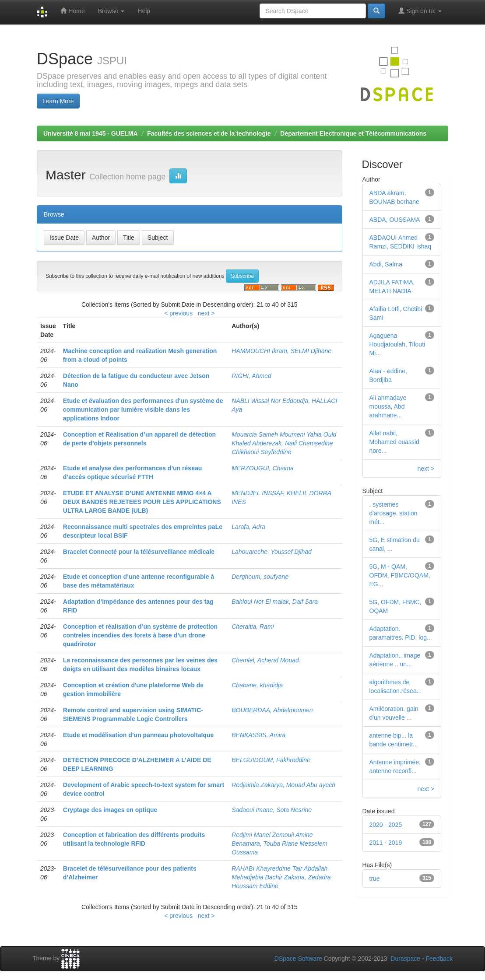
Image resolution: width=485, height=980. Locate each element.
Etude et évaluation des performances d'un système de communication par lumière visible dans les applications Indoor (143, 409)
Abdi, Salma (386, 264)
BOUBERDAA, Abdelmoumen (272, 710)
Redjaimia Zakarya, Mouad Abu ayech (283, 785)
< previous (178, 313)
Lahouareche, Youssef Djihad (272, 552)
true (375, 878)
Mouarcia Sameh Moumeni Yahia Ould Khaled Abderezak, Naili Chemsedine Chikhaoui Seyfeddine (284, 443)
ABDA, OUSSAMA (395, 220)
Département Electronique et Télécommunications (353, 133)
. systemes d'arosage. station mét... (394, 513)
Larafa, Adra (248, 527)
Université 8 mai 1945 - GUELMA (91, 133)
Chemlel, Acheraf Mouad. (266, 660)
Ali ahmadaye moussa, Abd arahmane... (388, 406)
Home (72, 11)
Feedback (439, 959)
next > (206, 313)
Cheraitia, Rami (253, 626)
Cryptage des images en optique (110, 810)
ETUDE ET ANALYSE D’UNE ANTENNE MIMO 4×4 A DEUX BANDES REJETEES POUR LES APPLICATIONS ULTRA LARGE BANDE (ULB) (142, 502)
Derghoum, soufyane (260, 577)
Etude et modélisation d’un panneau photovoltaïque (139, 735)
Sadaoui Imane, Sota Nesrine (272, 810)
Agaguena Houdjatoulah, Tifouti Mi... (397, 344)
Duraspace (405, 959)
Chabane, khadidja (257, 685)
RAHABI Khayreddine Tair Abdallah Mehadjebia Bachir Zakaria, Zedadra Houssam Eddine (281, 877)
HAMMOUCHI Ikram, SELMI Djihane (281, 351)
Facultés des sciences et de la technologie (209, 133)
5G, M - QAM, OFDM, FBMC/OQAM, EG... (400, 575)
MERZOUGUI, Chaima (263, 468)
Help (144, 11)
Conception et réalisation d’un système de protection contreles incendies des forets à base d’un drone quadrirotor (140, 635)
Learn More (58, 101)
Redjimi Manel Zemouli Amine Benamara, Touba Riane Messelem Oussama (279, 843)
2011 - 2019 (386, 843)
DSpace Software (298, 959)
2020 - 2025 (386, 825)
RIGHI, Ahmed (251, 376)
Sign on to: (420, 11)
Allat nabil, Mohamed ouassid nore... (394, 442)
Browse (111, 11)
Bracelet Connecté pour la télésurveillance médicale (139, 552)
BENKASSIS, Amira (258, 735)
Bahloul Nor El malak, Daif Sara (275, 602)
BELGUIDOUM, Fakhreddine (271, 760)
